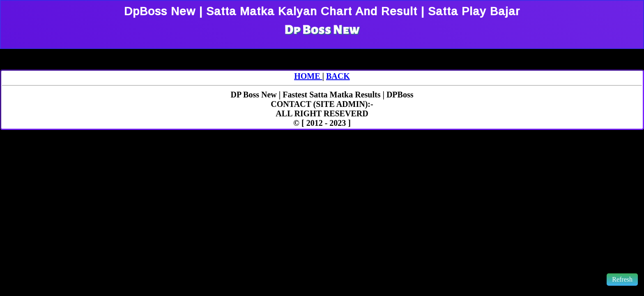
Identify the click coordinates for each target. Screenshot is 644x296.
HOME (308, 76)
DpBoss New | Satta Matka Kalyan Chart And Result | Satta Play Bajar (322, 11)
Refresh (622, 279)
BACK (338, 76)
